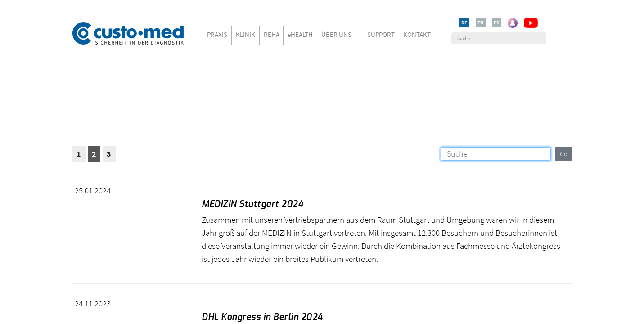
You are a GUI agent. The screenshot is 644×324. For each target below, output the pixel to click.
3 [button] (109, 154)
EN (480, 22)
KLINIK (245, 34)
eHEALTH (300, 34)
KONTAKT (417, 34)
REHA (272, 34)
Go (564, 154)
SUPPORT (381, 34)
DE (464, 22)
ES (496, 22)
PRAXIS (217, 34)
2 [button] (94, 154)
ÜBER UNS (336, 34)
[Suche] (499, 38)
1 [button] (79, 154)
